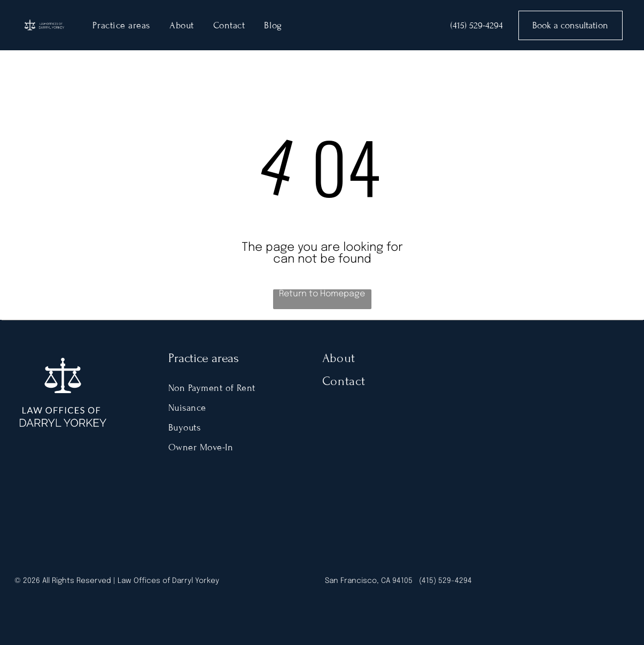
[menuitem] (121, 25)
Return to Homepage (322, 294)
